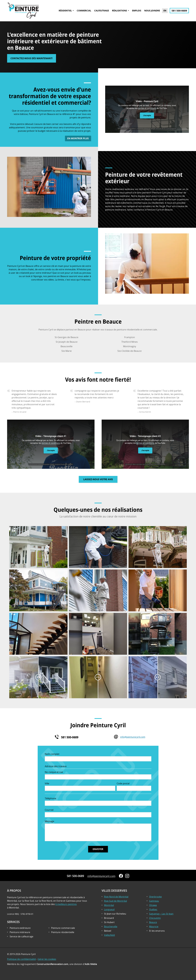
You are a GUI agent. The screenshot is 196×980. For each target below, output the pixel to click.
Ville (47, 783)
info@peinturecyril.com (133, 737)
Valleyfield (109, 935)
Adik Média (91, 964)
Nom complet (52, 754)
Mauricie (154, 927)
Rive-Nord (116, 897)
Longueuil (109, 909)
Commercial (84, 11)
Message (49, 821)
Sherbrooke (155, 897)
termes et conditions (147, 108)
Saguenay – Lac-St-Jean (161, 914)
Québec (153, 909)
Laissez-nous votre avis (98, 479)
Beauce (153, 922)
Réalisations (119, 11)
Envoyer (98, 849)
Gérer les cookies (47, 959)
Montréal (109, 905)
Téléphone (50, 798)
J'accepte (147, 115)
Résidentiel (65, 11)
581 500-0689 (179, 11)
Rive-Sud (115, 901)
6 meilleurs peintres (66, 904)
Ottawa (153, 905)
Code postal (123, 783)
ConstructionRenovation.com (52, 964)
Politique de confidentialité (21, 959)
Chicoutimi (155, 918)
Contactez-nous (32, 58)
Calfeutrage (102, 11)
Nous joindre (152, 11)
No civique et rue (54, 772)
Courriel (49, 810)
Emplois (137, 11)
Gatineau (154, 901)
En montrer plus (78, 138)
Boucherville (111, 927)
